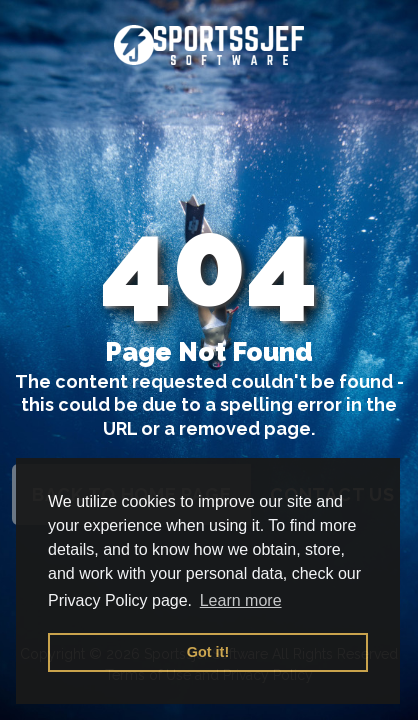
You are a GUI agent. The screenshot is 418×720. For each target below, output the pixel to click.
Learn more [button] (241, 600)
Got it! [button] (208, 652)
